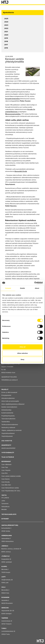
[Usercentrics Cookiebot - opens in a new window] (34, 283)
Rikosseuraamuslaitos (13, 114)
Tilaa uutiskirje (8, 457)
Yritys (4, 495)
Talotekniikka (6, 422)
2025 (6, 19)
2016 (6, 48)
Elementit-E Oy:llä (21, 171)
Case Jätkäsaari (6, 464)
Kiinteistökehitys (6, 410)
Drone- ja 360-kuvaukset (9, 392)
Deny (23, 359)
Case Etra (4, 473)
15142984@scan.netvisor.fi (10, 380)
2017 (6, 45)
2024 (6, 22)
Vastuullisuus (5, 507)
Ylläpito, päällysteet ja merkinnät (11, 430)
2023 (6, 25)
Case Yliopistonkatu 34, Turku (11, 491)
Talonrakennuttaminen (8, 419)
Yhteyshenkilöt (8, 453)
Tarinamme (5, 504)
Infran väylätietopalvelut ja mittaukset (13, 404)
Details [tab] (22, 288)
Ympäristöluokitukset (8, 433)
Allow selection (22, 353)
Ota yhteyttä (7, 441)
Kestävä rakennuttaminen (9, 407)
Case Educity (6, 482)
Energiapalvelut (6, 395)
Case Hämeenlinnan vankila (10, 488)
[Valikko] (42, 2)
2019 (6, 38)
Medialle (4, 509)
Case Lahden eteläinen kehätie (11, 476)
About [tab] (37, 288)
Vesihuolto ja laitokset (8, 428)
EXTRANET (5, 519)
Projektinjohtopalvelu (8, 416)
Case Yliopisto (6, 470)
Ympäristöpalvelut (7, 436)
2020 (6, 35)
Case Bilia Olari (6, 485)
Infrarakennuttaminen (8, 398)
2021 (6, 32)
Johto (3, 501)
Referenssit (6, 461)
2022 (6, 28)
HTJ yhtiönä (5, 498)
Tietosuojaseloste (9, 514)
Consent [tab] (8, 288)
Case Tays (5, 467)
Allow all (23, 347)
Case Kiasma (6, 479)
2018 (6, 41)
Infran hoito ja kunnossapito (10, 401)
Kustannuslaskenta (7, 413)
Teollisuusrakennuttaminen (10, 425)
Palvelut (5, 389)
